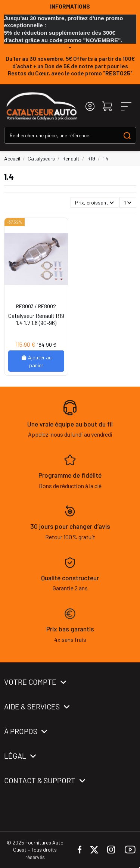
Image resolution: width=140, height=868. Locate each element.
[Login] (90, 107)
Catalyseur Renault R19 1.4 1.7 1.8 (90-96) (36, 319)
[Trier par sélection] (94, 202)
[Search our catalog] (127, 135)
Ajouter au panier (36, 361)
